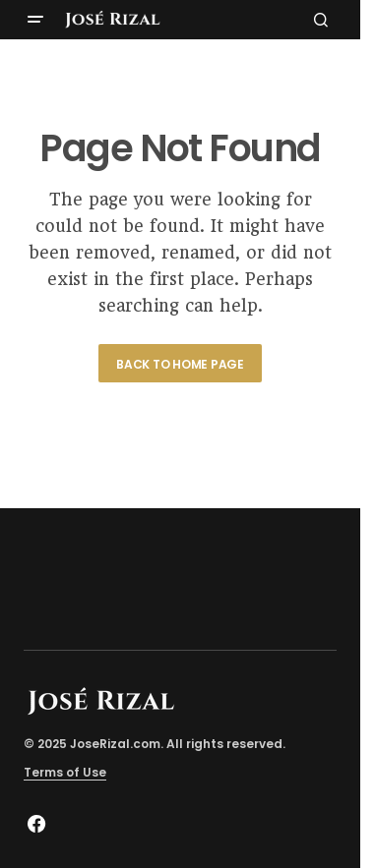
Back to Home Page (180, 364)
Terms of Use (65, 772)
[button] (35, 20)
